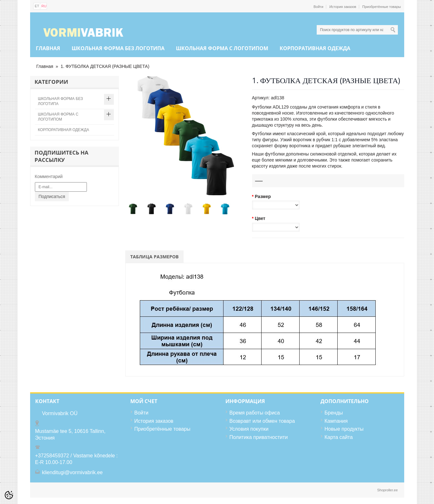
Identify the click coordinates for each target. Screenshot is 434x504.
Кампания (336, 421)
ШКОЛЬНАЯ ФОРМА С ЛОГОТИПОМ (222, 48)
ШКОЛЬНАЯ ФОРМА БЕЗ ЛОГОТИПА (118, 48)
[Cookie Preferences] (9, 495)
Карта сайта (339, 437)
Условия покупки (249, 429)
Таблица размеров (154, 257)
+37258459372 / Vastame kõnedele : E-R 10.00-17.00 (77, 459)
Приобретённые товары (382, 7)
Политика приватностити (259, 437)
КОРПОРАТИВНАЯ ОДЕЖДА (315, 48)
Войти (318, 7)
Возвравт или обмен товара (262, 421)
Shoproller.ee (388, 490)
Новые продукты (344, 429)
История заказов (343, 7)
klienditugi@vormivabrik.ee (72, 472)
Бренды (334, 413)
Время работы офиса (255, 413)
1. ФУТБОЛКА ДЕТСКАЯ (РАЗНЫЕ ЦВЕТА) (105, 66)
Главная (48, 48)
